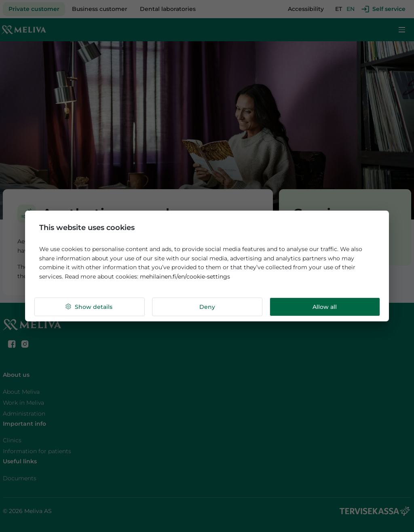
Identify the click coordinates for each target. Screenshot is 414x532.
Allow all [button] (325, 307)
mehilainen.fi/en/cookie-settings (185, 277)
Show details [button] (89, 307)
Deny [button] (207, 307)
